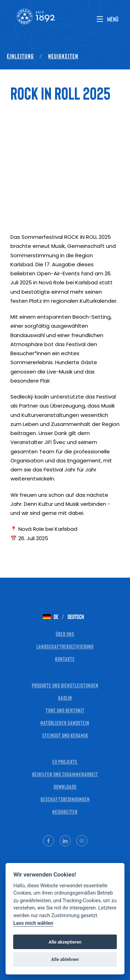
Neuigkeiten (63, 56)
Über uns (65, 634)
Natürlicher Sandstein (65, 723)
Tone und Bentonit (65, 710)
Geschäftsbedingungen (65, 799)
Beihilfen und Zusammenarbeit (65, 774)
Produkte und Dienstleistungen (65, 685)
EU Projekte (65, 761)
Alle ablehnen (65, 959)
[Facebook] (49, 841)
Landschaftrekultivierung (65, 646)
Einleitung (20, 56)
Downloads (65, 786)
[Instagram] (82, 841)
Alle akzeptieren (65, 942)
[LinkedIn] (65, 841)
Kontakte (65, 659)
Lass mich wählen (33, 923)
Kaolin (65, 698)
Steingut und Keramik (65, 735)
